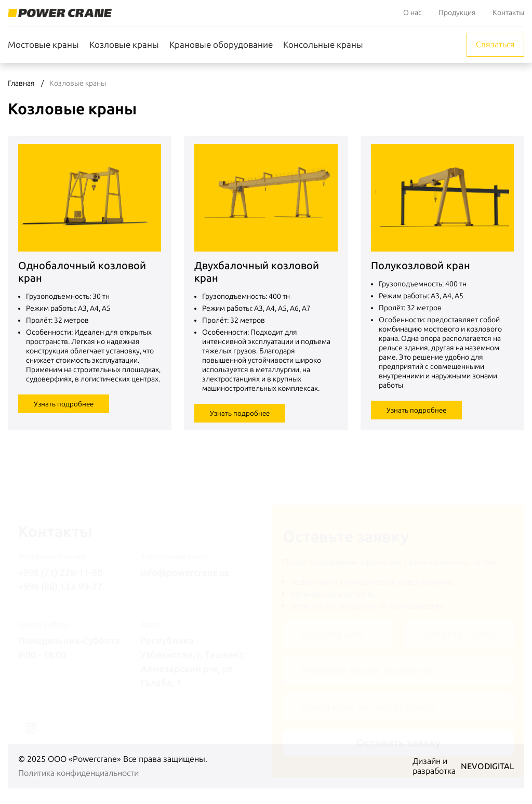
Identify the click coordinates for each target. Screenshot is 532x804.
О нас (413, 13)
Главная (21, 83)
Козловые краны (124, 45)
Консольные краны (323, 45)
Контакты (508, 13)
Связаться (495, 44)
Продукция (457, 13)
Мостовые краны (43, 45)
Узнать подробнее (64, 404)
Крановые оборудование (221, 45)
